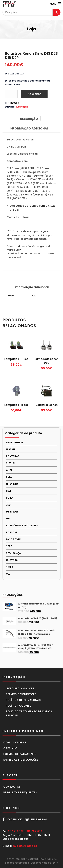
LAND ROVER (13, 539)
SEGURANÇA (13, 553)
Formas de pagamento (20, 754)
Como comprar (15, 742)
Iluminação (22, 107)
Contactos (12, 787)
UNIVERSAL (12, 560)
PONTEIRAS (13, 456)
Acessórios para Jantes (22, 525)
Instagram (36, 819)
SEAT (9, 546)
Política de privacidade (24, 700)
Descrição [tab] (29, 119)
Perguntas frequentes (20, 792)
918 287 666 (34, 831)
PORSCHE (12, 532)
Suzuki (10, 463)
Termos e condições (21, 694)
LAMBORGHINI (14, 442)
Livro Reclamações (20, 688)
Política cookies (19, 706)
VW (8, 574)
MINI (9, 519)
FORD (9, 498)
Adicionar (34, 94)
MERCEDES (12, 512)
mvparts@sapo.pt (25, 846)
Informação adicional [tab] (29, 128)
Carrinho (10, 748)
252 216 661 (16, 831)
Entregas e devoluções (21, 760)
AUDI (9, 470)
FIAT (9, 491)
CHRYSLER (12, 484)
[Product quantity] (11, 94)
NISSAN (10, 449)
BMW (9, 477)
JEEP (9, 505)
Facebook (12, 819)
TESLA (10, 567)
